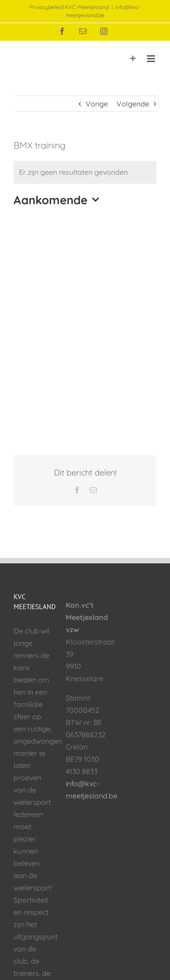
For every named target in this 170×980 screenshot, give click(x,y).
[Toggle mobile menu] (152, 59)
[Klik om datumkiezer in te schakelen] (58, 200)
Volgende (133, 104)
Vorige (97, 104)
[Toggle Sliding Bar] (133, 59)
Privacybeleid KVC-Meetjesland (69, 7)
